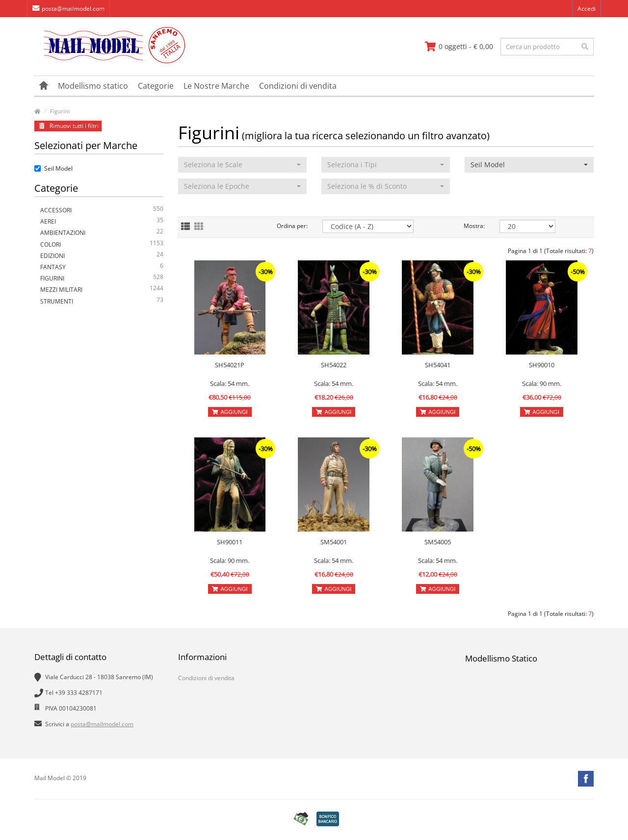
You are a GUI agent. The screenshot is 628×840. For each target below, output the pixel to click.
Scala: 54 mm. (230, 383)
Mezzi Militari (102, 290)
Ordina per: (292, 226)
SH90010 (542, 365)
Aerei (102, 221)
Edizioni (102, 256)
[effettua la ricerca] (585, 47)
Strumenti (102, 301)
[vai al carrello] (459, 47)
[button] (242, 165)
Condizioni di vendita (298, 86)
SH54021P (230, 365)
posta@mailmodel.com (68, 9)
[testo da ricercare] (547, 47)
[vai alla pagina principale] (110, 61)
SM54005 (438, 542)
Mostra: (474, 226)
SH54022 (334, 365)
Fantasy (102, 267)
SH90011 (230, 542)
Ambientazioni (102, 233)
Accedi (587, 9)
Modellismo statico (93, 86)
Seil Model (53, 168)
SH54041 (438, 365)
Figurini (60, 111)
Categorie (156, 86)
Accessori (102, 210)
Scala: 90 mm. (542, 383)
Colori (102, 244)
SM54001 (334, 542)
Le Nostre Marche (216, 86)
